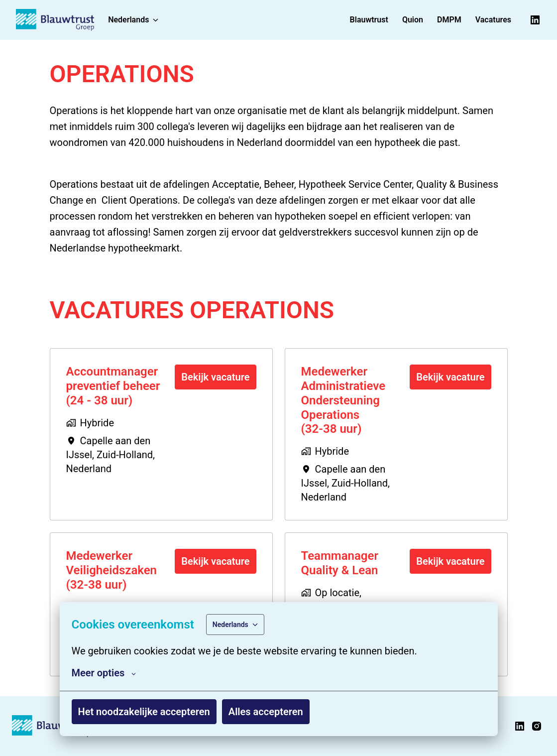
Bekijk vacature (215, 377)
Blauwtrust (369, 20)
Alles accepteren (266, 712)
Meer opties (104, 673)
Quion (413, 20)
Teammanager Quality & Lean (340, 563)
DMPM (449, 20)
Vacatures (493, 20)
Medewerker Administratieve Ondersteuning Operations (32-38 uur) (343, 400)
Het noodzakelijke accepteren (144, 712)
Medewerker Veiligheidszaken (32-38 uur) (112, 570)
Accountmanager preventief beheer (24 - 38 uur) (113, 386)
